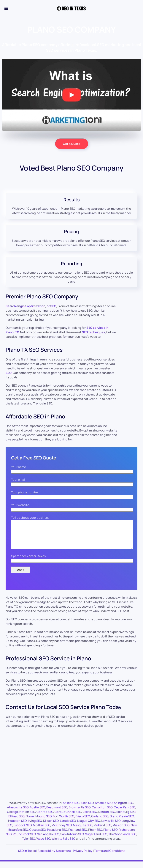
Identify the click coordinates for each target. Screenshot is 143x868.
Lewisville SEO (111, 826)
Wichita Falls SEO (63, 844)
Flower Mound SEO (39, 822)
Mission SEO (121, 831)
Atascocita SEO (18, 813)
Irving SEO (35, 826)
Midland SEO (102, 831)
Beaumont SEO (57, 813)
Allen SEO (87, 808)
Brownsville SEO (80, 813)
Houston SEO (17, 826)
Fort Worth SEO (63, 822)
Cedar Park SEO (124, 813)
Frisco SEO (83, 822)
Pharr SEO (95, 835)
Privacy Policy (83, 856)
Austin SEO (37, 813)
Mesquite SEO (83, 831)
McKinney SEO (62, 831)
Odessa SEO (38, 835)
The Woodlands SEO (122, 840)
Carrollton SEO (102, 813)
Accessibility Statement (54, 856)
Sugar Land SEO (96, 840)
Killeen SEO (51, 826)
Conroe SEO (45, 817)
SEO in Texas (27, 856)
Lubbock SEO (23, 831)
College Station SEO (21, 817)
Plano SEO (110, 835)
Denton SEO (107, 817)
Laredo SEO (68, 826)
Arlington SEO (123, 808)
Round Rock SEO (24, 840)
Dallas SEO (90, 817)
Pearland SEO (78, 835)
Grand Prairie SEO (122, 822)
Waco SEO (43, 844)
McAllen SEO (42, 831)
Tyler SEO (28, 844)
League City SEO (89, 826)
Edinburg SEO (126, 817)
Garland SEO (100, 822)
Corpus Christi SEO (68, 817)
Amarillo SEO (104, 808)
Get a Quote (72, 144)
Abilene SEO (71, 808)
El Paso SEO (16, 822)
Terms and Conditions (110, 856)
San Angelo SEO (48, 840)
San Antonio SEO (72, 840)
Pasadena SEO (57, 835)
